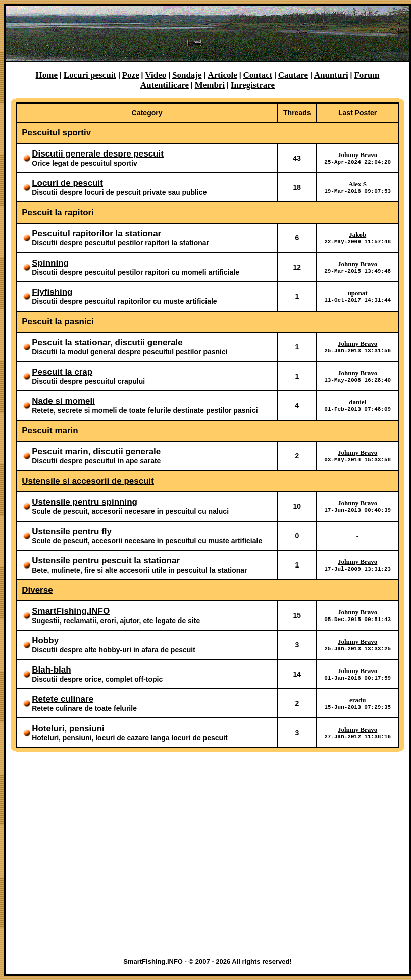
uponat (358, 293)
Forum (367, 75)
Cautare (293, 75)
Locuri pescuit (90, 75)
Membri (210, 85)
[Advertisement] (95, 855)
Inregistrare (253, 85)
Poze (131, 75)
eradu (358, 700)
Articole (222, 75)
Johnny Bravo (357, 154)
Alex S (357, 184)
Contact (258, 75)
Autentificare (165, 85)
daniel (357, 402)
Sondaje (187, 75)
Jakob (357, 234)
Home (47, 75)
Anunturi (331, 75)
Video (156, 75)
